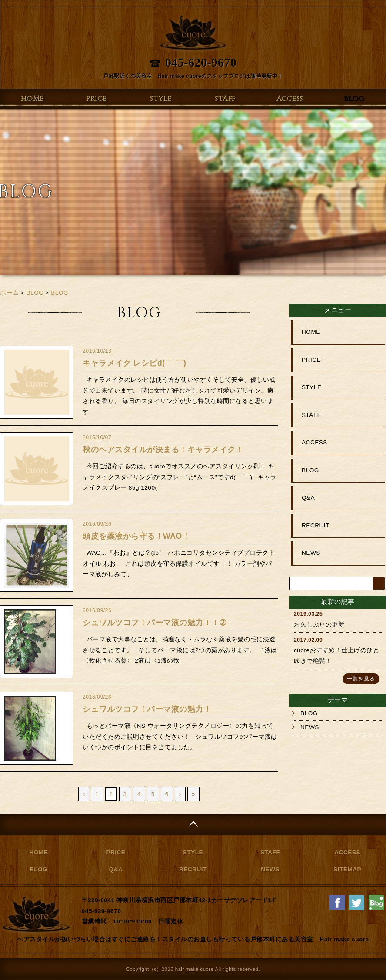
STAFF (225, 99)
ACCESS (290, 99)
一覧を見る (361, 679)
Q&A (308, 498)
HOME (32, 99)
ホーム (10, 293)
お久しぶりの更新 (319, 625)
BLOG (354, 99)
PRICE (96, 99)
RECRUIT (316, 525)
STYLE (161, 99)
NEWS (311, 553)
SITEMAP (347, 869)
